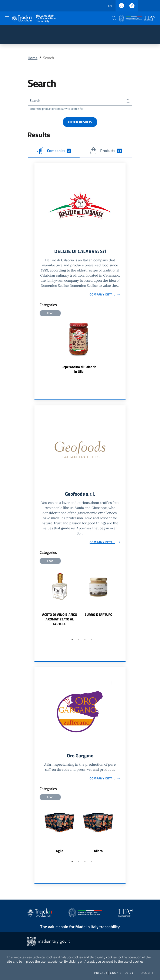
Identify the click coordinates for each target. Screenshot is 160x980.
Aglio (60, 852)
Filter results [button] (80, 122)
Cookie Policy (122, 973)
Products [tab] (106, 151)
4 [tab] (91, 641)
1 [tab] (72, 641)
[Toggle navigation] (7, 18)
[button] (114, 18)
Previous (36, 602)
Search (35, 101)
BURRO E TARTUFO (98, 616)
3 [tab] (85, 641)
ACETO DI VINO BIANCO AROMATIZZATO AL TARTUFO (60, 621)
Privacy (101, 973)
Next (124, 602)
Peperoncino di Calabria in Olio (79, 370)
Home (33, 58)
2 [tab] (79, 641)
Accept (147, 973)
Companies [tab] (54, 151)
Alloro (98, 852)
